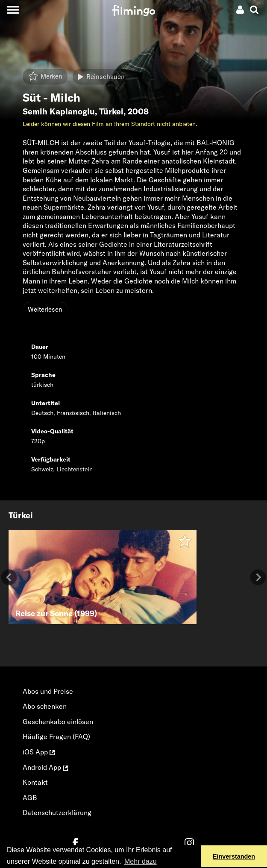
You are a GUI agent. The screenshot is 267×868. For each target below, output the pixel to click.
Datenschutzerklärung (57, 812)
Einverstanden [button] (234, 856)
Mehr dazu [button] (141, 861)
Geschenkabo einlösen (58, 722)
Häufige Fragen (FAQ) (56, 736)
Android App (45, 767)
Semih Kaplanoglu (59, 111)
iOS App (39, 752)
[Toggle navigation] (13, 10)
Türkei (111, 111)
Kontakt (35, 782)
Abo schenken (45, 706)
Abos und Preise (48, 691)
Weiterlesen (45, 309)
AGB (30, 798)
